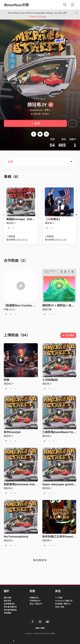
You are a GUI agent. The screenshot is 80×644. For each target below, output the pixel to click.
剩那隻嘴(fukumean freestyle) (23, 484)
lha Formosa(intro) (16, 537)
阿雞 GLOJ (9, 309)
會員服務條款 (9, 604)
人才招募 (59, 598)
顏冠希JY (11, 223)
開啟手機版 (40, 628)
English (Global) (38, 17)
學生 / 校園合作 (36, 604)
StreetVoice (16, 5)
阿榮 (7, 380)
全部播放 (68, 335)
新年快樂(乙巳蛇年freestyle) (60, 537)
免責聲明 (7, 613)
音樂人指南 (60, 607)
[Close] (77, 13)
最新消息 (7, 601)
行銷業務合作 (35, 601)
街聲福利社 (34, 598)
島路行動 (47, 309)
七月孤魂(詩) (50, 380)
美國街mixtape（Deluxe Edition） (28, 219)
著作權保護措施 (10, 610)
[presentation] (4, 215)
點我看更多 (40, 560)
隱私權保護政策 (10, 607)
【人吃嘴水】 (53, 219)
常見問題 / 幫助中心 (63, 604)
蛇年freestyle (12, 432)
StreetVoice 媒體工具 (64, 601)
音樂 (10, 162)
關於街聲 (7, 598)
